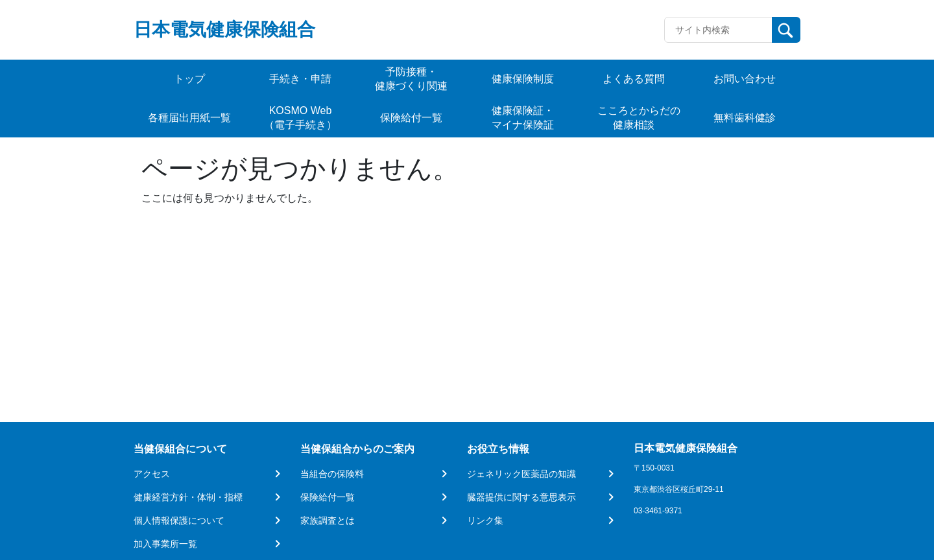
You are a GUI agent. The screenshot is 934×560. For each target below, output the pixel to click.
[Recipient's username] (718, 30)
